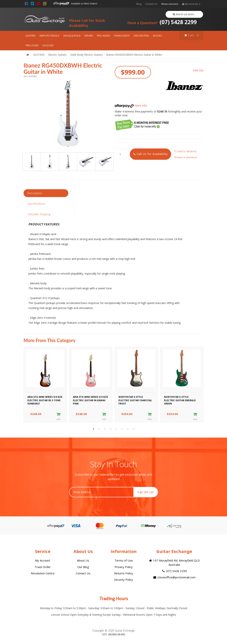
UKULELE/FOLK (72, 36)
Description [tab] (35, 193)
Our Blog (83, 567)
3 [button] (105, 429)
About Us (83, 560)
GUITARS (31, 36)
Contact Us (151, 4)
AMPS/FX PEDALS (49, 36)
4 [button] (111, 429)
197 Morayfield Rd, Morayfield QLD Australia (174, 562)
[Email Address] (101, 492)
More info (131, 106)
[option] (68, 113)
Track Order (43, 567)
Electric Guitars (57, 55)
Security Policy (124, 580)
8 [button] (134, 429)
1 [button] (93, 429)
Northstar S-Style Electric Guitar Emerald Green (180, 400)
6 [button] (122, 429)
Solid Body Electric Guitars (86, 55)
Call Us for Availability (151, 154)
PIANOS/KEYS (122, 36)
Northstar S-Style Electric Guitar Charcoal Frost (135, 400)
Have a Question (186, 157)
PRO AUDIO (104, 36)
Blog (139, 4)
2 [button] (99, 429)
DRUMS (89, 36)
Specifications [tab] (36, 204)
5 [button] (116, 429)
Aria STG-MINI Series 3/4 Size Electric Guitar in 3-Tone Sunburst (45, 400)
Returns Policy (124, 573)
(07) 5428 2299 (162, 22)
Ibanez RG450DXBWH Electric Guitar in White (134, 55)
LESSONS (48, 45)
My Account (43, 560)
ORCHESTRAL (141, 36)
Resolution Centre (43, 573)
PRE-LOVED (32, 45)
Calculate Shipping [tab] (39, 214)
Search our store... (184, 14)
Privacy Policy (124, 567)
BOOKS (158, 36)
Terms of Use (124, 560)
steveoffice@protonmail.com (174, 577)
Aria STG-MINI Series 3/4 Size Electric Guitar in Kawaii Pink (90, 400)
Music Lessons (170, 4)
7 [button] (128, 429)
